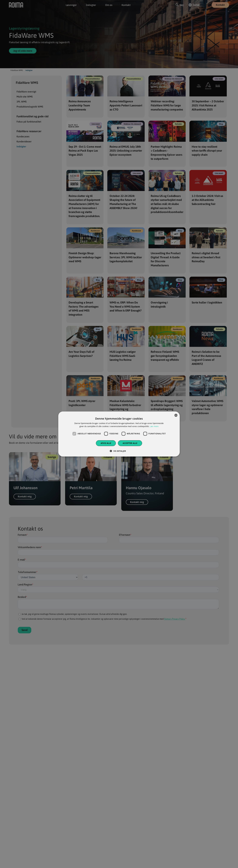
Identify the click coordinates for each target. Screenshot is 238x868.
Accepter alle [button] (130, 443)
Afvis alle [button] (106, 443)
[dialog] (119, 434)
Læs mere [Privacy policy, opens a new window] (154, 426)
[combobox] (176, 415)
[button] (119, 451)
